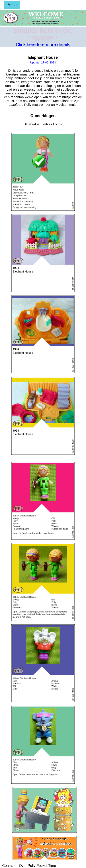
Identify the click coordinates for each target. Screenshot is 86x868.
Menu (12, 5)
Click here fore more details (43, 45)
